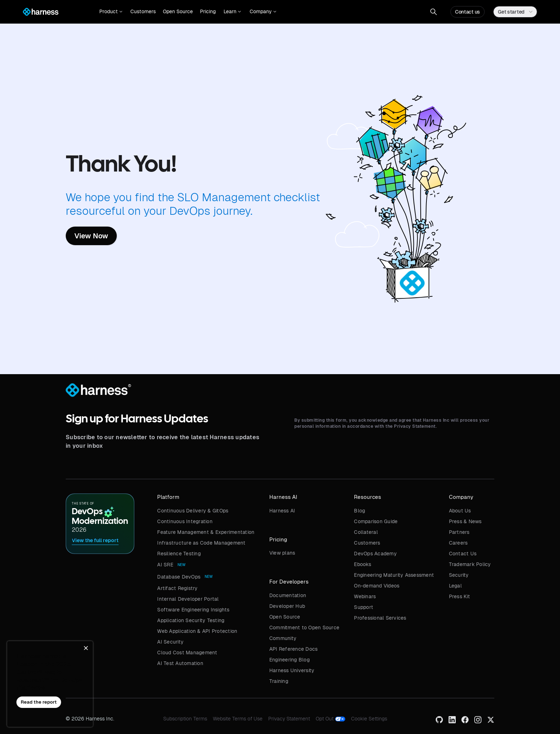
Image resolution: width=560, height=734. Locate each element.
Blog (359, 511)
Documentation (288, 595)
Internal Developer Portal (188, 599)
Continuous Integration (185, 521)
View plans (282, 553)
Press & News (465, 521)
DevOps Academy (375, 554)
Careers (458, 543)
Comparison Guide (376, 521)
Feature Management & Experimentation (206, 532)
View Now (91, 236)
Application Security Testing (191, 620)
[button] (111, 12)
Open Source (178, 11)
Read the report (39, 702)
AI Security (170, 642)
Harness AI (282, 511)
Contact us (467, 12)
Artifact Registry (177, 588)
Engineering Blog (289, 660)
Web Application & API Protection (197, 631)
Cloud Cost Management (187, 653)
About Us (460, 511)
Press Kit (459, 596)
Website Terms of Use (238, 719)
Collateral (366, 532)
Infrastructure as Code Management (201, 543)
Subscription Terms (185, 719)
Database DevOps (179, 577)
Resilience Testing (179, 554)
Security (459, 575)
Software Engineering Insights (193, 610)
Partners (459, 532)
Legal (455, 586)
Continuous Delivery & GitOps (193, 511)
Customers (143, 11)
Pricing (208, 11)
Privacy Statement (289, 719)
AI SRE (165, 565)
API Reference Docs (294, 649)
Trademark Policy (470, 564)
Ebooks (362, 564)
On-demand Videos (377, 586)
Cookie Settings (369, 719)
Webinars (365, 596)
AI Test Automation (180, 663)
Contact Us (463, 554)
